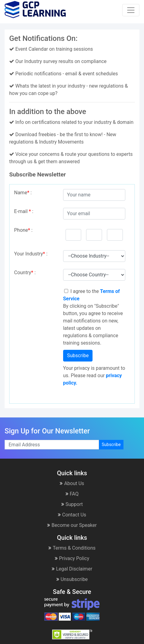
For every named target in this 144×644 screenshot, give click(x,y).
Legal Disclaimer (72, 569)
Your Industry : (31, 254)
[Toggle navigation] (131, 10)
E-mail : (24, 211)
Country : (25, 273)
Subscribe (78, 356)
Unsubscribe (72, 579)
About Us (72, 483)
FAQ (72, 494)
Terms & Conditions (72, 548)
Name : (23, 193)
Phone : (23, 230)
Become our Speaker (72, 525)
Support (72, 504)
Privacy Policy (72, 558)
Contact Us (72, 515)
